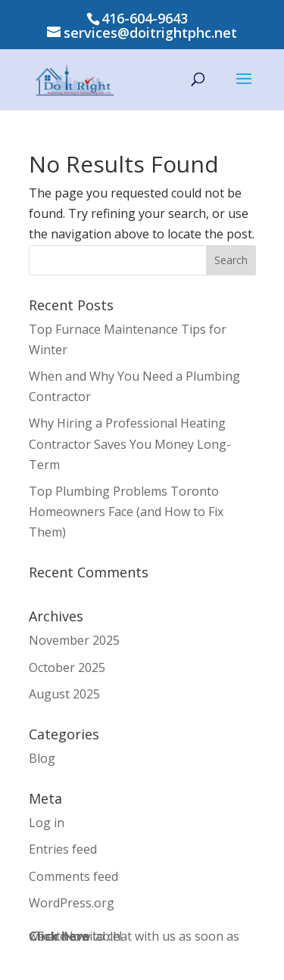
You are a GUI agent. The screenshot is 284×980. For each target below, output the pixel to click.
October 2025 (67, 667)
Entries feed (63, 849)
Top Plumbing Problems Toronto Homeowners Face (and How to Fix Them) (126, 512)
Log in (47, 823)
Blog (42, 758)
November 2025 (74, 640)
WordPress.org (72, 903)
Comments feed (73, 876)
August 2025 (64, 694)
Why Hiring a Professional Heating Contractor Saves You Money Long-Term (130, 443)
